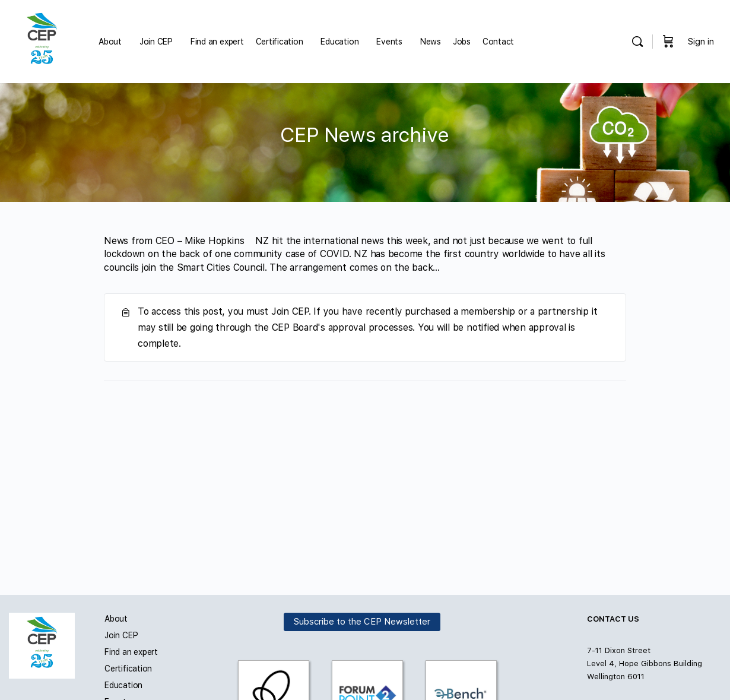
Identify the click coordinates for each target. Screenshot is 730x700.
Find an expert (131, 652)
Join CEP (121, 635)
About (116, 619)
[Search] (637, 42)
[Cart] (668, 42)
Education (123, 685)
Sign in (701, 42)
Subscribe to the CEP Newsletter (362, 622)
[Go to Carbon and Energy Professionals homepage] (42, 40)
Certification (128, 669)
